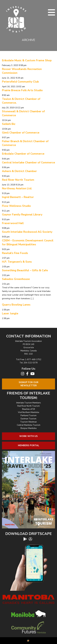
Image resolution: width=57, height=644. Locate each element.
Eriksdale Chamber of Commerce (23, 154)
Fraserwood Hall (13, 223)
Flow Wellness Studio (16, 206)
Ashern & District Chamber (19, 171)
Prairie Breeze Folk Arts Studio (22, 90)
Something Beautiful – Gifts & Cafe (25, 270)
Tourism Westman (28, 422)
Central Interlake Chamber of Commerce (28, 162)
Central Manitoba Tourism (29, 425)
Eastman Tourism (28, 419)
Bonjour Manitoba (28, 428)
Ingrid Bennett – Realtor (18, 197)
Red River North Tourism (18, 180)
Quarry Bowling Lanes (16, 305)
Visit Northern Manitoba (28, 412)
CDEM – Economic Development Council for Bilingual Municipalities (28, 242)
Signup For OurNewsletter (28, 384)
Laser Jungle (10, 313)
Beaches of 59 (29, 409)
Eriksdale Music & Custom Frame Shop (27, 60)
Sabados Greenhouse (16, 279)
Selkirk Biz (9, 124)
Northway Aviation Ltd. (17, 188)
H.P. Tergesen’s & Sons (17, 262)
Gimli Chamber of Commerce (21, 133)
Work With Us (28, 436)
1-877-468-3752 (33, 360)
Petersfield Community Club (20, 82)
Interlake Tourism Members (29, 403)
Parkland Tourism (28, 416)
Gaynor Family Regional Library (22, 215)
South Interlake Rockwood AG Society (27, 232)
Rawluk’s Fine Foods (15, 253)
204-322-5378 (31, 363)
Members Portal (29, 445)
